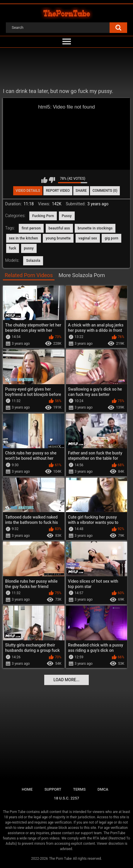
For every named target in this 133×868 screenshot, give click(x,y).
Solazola (33, 261)
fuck (13, 248)
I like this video (44, 180)
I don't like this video (52, 180)
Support (53, 789)
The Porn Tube (60, 859)
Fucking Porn (43, 216)
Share (81, 191)
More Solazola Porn (82, 275)
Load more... (67, 680)
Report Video (58, 191)
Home (27, 789)
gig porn (111, 238)
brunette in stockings (95, 228)
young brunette (58, 238)
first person (31, 228)
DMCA (103, 789)
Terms (80, 789)
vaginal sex (88, 238)
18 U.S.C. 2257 (67, 798)
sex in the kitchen (24, 238)
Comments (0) (105, 191)
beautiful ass (59, 228)
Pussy (67, 216)
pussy (29, 248)
